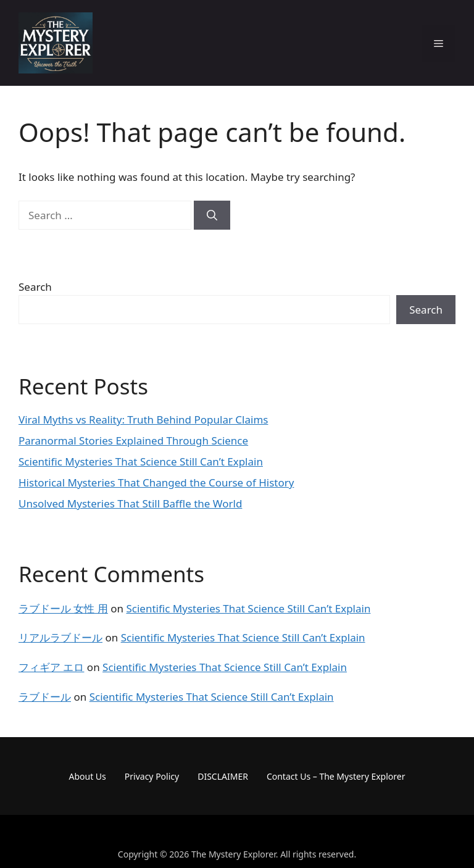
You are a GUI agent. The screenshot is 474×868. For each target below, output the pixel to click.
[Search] (212, 215)
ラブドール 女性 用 (63, 608)
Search (35, 287)
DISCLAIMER (223, 776)
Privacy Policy (152, 776)
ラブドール (45, 697)
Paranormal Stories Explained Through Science (133, 440)
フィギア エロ (51, 667)
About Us (88, 776)
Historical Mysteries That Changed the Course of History (156, 482)
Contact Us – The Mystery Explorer (336, 776)
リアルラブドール (60, 637)
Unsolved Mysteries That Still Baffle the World (130, 503)
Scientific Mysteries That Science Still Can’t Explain (141, 461)
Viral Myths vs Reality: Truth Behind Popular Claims (143, 419)
